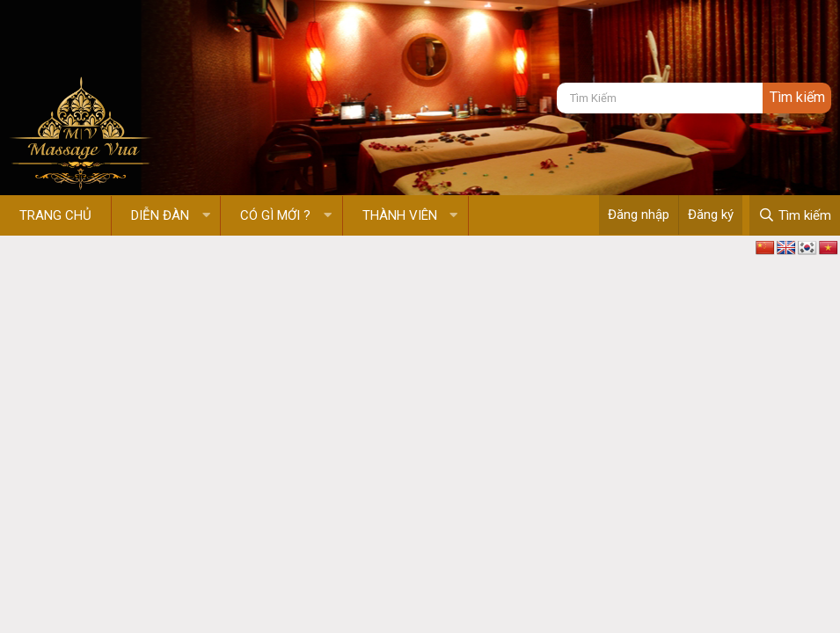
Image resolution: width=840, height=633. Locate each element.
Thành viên (400, 215)
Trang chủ (55, 215)
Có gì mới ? (275, 215)
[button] (206, 216)
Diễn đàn (160, 215)
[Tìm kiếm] (660, 98)
